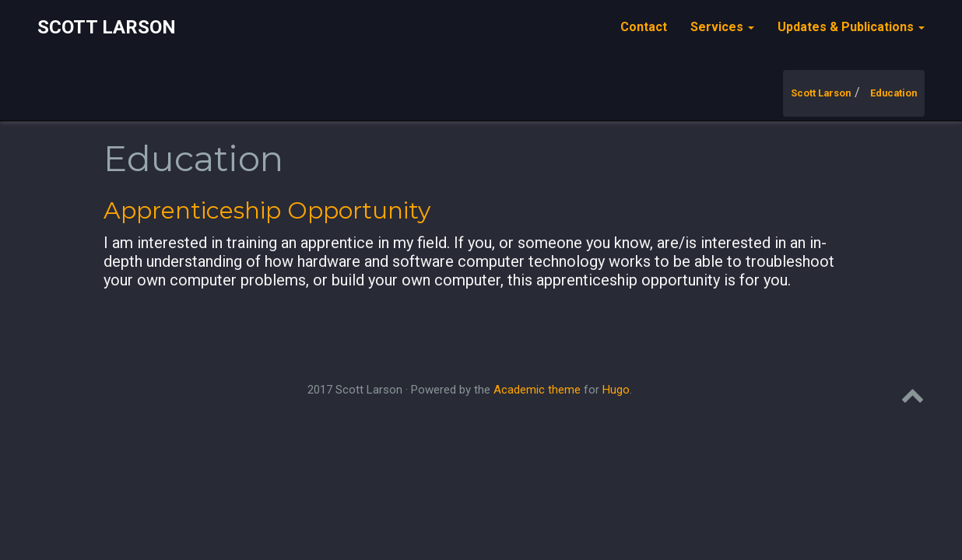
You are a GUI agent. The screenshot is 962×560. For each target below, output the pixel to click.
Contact (644, 27)
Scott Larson (107, 27)
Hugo (616, 390)
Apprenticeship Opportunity (267, 210)
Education (894, 93)
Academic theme (537, 390)
